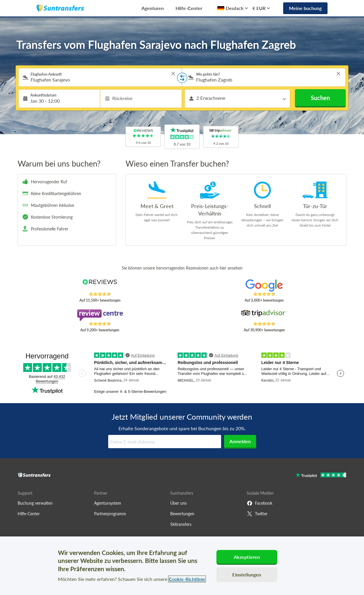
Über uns (178, 503)
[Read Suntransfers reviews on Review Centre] (100, 315)
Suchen (320, 98)
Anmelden (240, 441)
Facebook (259, 503)
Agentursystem (108, 503)
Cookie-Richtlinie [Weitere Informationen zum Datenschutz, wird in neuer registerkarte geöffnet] (187, 579)
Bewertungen (182, 514)
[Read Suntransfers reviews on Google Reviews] (264, 285)
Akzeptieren (247, 557)
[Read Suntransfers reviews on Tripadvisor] (264, 315)
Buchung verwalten (35, 503)
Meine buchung (305, 8)
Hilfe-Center (189, 8)
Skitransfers (181, 524)
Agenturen (153, 8)
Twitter (257, 514)
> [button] (173, 74)
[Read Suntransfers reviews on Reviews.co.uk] (100, 285)
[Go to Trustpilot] (321, 476)
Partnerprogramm (110, 514)
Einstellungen (247, 575)
